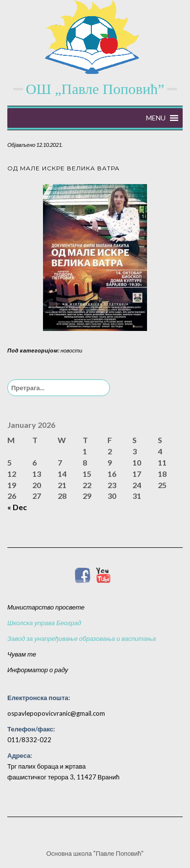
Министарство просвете (46, 607)
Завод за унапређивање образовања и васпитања (82, 638)
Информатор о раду (38, 670)
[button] (156, 118)
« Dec (17, 507)
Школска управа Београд (44, 623)
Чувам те (22, 654)
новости (72, 350)
